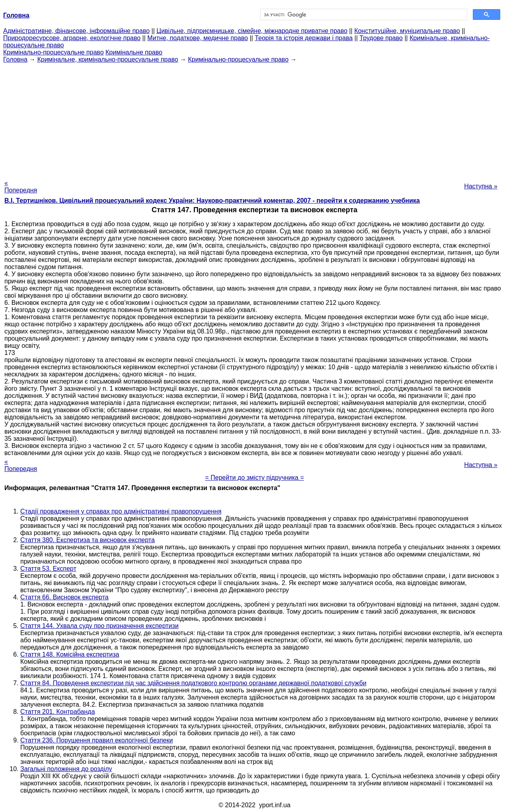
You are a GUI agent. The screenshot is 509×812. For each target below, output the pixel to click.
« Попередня (21, 187)
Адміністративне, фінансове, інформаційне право (76, 31)
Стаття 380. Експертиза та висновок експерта (87, 540)
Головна (15, 59)
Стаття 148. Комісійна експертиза (70, 654)
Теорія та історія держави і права (304, 38)
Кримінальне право (134, 52)
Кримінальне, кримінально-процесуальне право (108, 59)
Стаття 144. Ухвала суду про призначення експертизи (99, 626)
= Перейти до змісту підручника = (255, 478)
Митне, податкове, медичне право (198, 38)
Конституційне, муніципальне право (407, 31)
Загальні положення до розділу (66, 769)
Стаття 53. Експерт (48, 569)
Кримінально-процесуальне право (53, 52)
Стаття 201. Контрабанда (58, 712)
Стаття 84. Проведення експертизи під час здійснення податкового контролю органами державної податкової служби (193, 683)
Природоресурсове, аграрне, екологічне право (72, 38)
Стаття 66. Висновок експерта (64, 597)
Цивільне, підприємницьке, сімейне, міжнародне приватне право (252, 31)
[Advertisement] (254, 119)
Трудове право (381, 38)
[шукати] (363, 15)
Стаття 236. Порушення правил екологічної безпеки (97, 740)
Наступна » (481, 186)
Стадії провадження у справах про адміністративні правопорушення (121, 511)
